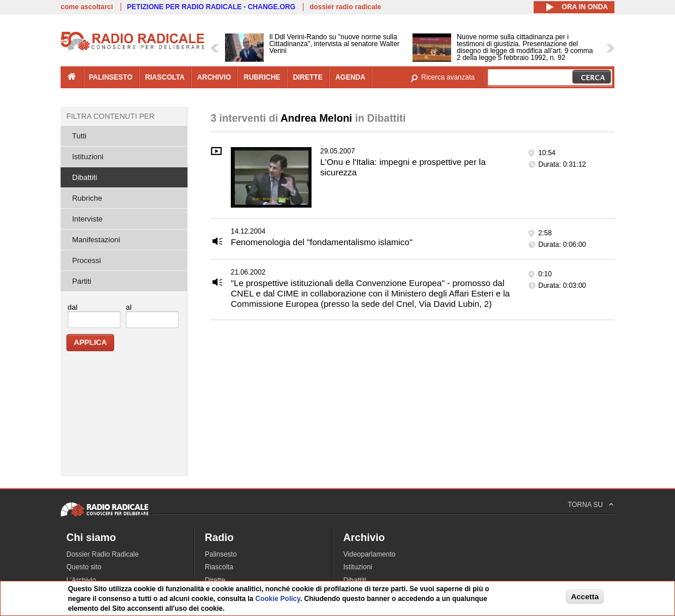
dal (72, 307)
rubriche (262, 77)
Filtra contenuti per (110, 116)
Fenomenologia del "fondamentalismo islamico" (322, 242)
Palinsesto (221, 554)
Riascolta (219, 567)
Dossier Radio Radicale (102, 554)
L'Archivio (81, 580)
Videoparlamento (370, 554)
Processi (87, 260)
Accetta (585, 597)
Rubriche (87, 198)
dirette (308, 77)
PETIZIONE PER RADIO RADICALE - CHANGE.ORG (211, 7)
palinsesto (111, 77)
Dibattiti (85, 177)
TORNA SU (585, 505)
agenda (350, 77)
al (129, 307)
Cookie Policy (278, 599)
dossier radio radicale (345, 7)
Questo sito (84, 567)
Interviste (87, 219)
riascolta (165, 77)
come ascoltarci (87, 7)
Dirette (215, 580)
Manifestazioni (96, 240)
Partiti (82, 281)
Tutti (79, 136)
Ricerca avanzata (448, 77)
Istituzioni (88, 157)
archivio (214, 77)
